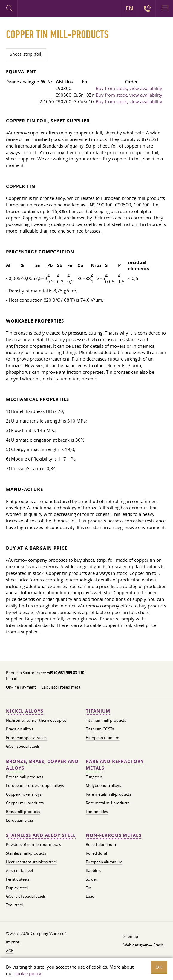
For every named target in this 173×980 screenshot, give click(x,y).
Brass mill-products (23, 812)
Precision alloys (20, 729)
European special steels (27, 738)
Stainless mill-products (26, 853)
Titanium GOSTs (100, 729)
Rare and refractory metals (115, 765)
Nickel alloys (25, 711)
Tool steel (14, 905)
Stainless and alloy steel (41, 835)
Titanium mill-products (106, 720)
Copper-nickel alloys (24, 794)
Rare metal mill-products (108, 803)
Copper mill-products (25, 803)
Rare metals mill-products (108, 794)
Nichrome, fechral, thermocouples (36, 720)
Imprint (13, 942)
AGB (10, 951)
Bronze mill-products (25, 777)
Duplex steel (17, 888)
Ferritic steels (18, 879)
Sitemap (131, 936)
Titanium (98, 711)
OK (159, 967)
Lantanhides (97, 812)
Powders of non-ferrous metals (33, 844)
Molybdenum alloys (103, 785)
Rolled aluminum (101, 844)
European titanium (102, 738)
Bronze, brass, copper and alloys (42, 765)
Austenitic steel (19, 870)
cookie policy (28, 973)
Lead (90, 896)
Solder (91, 879)
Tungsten (94, 777)
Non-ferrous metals (114, 835)
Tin (88, 888)
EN (129, 8)
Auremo (42, 9)
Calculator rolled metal (61, 687)
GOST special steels (23, 746)
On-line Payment (21, 687)
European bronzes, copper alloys (35, 785)
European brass (20, 820)
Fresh (158, 945)
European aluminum (104, 862)
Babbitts (93, 870)
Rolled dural (96, 853)
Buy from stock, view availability (129, 88)
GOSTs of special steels (26, 896)
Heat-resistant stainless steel (31, 862)
